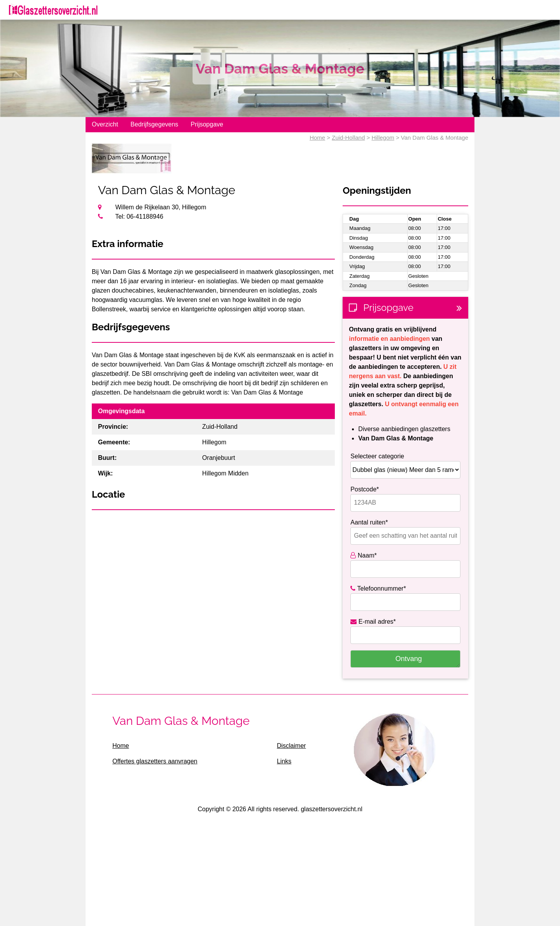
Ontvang (409, 659)
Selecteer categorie (377, 456)
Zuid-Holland (348, 138)
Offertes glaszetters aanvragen (155, 761)
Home (317, 138)
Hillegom (383, 138)
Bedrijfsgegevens (155, 124)
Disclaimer (291, 746)
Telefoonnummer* (378, 588)
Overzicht (105, 124)
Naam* (363, 555)
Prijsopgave (207, 124)
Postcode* (365, 489)
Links (284, 761)
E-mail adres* (373, 622)
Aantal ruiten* (369, 522)
